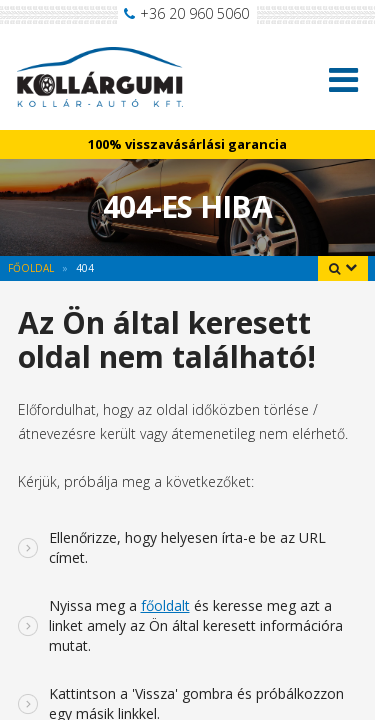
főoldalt (165, 605)
